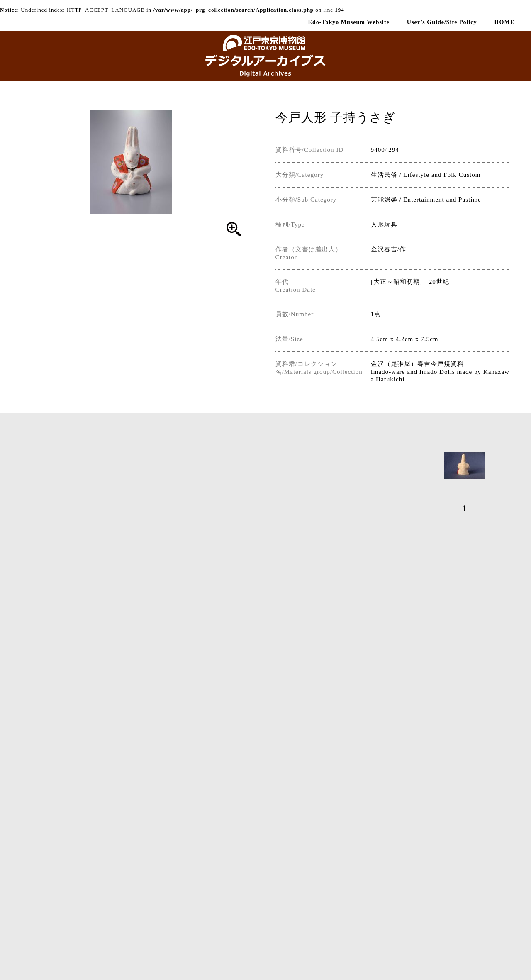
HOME (504, 22)
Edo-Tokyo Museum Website (349, 22)
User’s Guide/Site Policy (442, 22)
